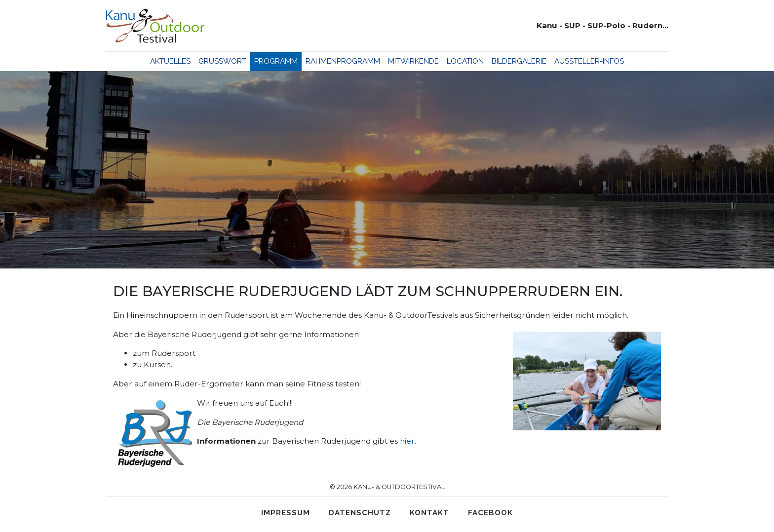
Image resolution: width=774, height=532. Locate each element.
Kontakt (429, 513)
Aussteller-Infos (589, 61)
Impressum (286, 513)
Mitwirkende (413, 61)
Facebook (490, 513)
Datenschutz (360, 513)
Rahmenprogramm (343, 61)
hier (407, 441)
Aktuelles (170, 61)
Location (465, 61)
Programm (276, 61)
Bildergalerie (519, 61)
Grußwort (222, 61)
